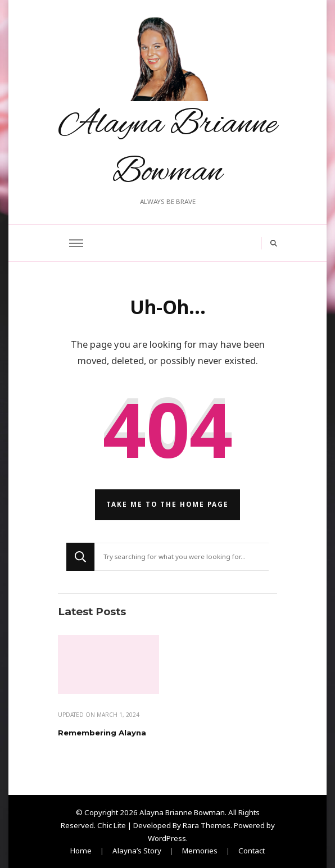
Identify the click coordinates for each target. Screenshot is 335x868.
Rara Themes (207, 825)
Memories (200, 851)
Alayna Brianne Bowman (182, 812)
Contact (252, 851)
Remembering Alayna (102, 733)
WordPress (167, 838)
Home (81, 851)
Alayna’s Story (137, 851)
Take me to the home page (168, 504)
